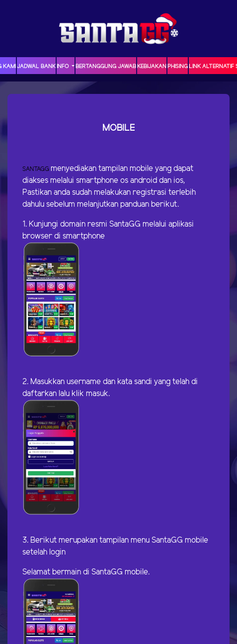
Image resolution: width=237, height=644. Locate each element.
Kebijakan (152, 67)
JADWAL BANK (36, 67)
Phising (178, 67)
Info (63, 67)
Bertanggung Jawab (106, 67)
